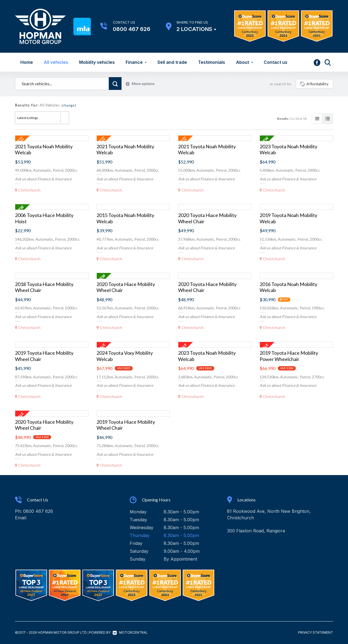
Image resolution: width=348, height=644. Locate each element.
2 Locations (194, 29)
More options (140, 84)
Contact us (276, 62)
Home (27, 62)
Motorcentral (130, 632)
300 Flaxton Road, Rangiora (256, 531)
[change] (69, 105)
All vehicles (56, 62)
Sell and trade (172, 62)
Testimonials (212, 62)
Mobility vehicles (97, 62)
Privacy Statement (316, 632)
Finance (136, 62)
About (244, 62)
